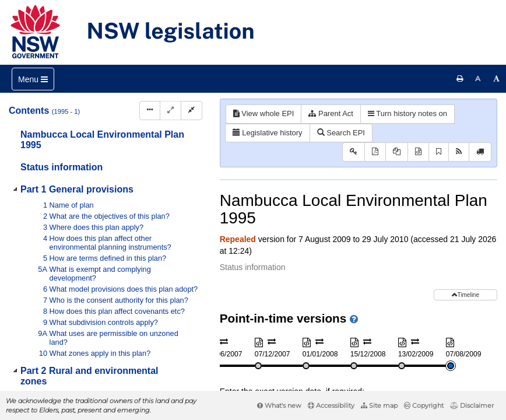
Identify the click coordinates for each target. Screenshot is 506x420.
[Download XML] (418, 152)
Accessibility (331, 405)
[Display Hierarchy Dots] (150, 111)
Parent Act (331, 113)
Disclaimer (472, 405)
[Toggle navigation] (33, 79)
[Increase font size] (497, 79)
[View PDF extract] (397, 152)
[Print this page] (460, 79)
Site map (379, 405)
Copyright (424, 405)
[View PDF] (375, 152)
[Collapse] (191, 111)
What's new (279, 405)
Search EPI (341, 133)
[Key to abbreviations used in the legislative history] (354, 152)
